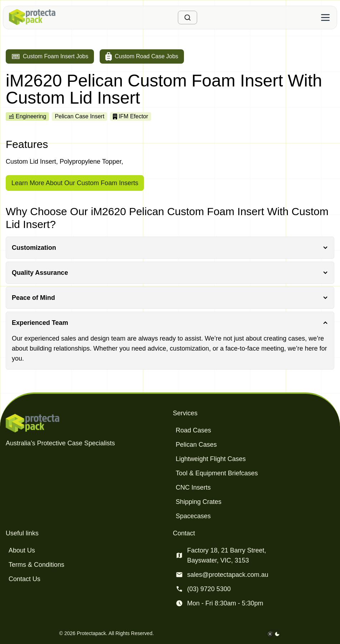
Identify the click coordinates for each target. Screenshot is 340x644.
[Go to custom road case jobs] (142, 56)
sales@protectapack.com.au (228, 575)
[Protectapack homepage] (86, 423)
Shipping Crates (199, 502)
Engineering (27, 116)
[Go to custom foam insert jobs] (50, 56)
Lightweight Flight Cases (211, 459)
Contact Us (24, 579)
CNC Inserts (193, 487)
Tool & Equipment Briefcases (217, 473)
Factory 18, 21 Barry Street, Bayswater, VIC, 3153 (227, 555)
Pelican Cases (196, 445)
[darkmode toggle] (274, 634)
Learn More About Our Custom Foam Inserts (75, 183)
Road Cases (193, 430)
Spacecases (193, 516)
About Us (22, 550)
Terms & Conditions (36, 565)
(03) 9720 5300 (209, 589)
